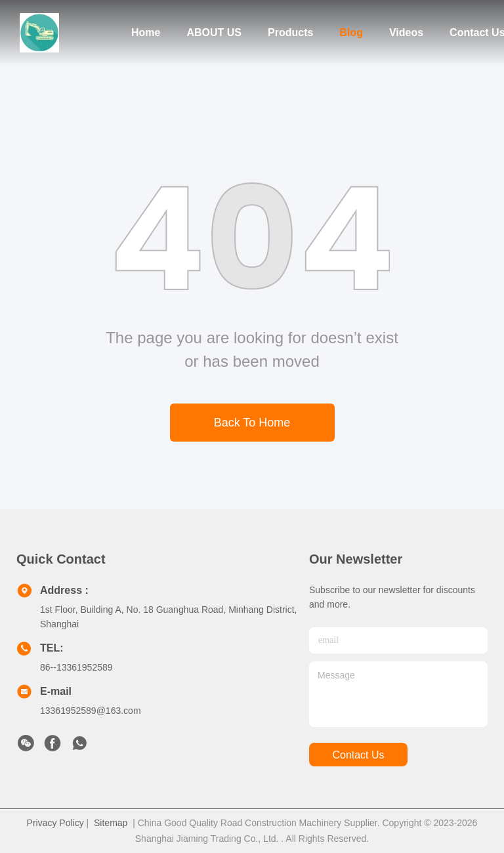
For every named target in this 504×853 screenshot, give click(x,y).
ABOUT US (214, 32)
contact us (358, 755)
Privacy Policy (55, 823)
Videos (406, 32)
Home (146, 32)
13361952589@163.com (91, 711)
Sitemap (111, 823)
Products (290, 32)
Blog (351, 32)
